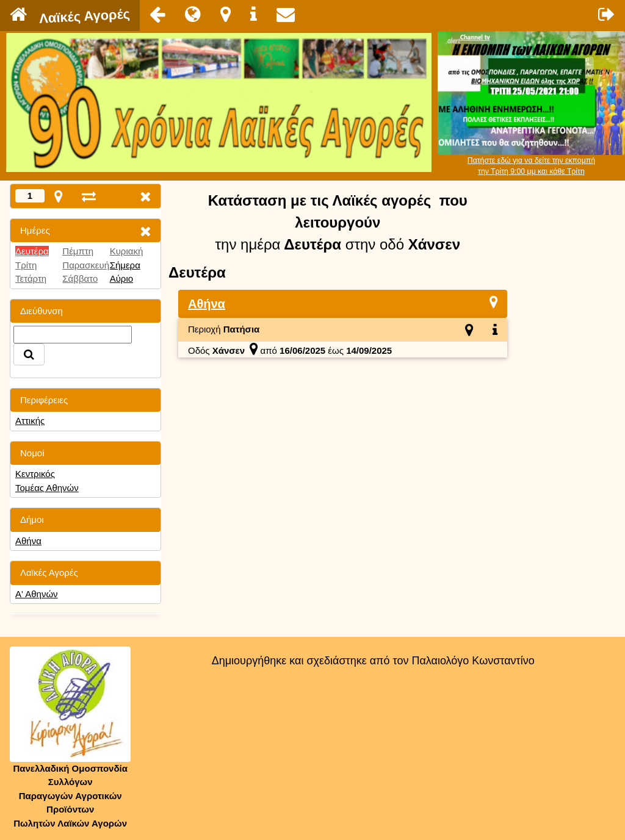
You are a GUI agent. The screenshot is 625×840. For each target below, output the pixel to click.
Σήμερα (125, 265)
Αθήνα (28, 541)
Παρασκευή (86, 265)
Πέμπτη (78, 251)
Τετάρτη (31, 278)
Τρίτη (26, 265)
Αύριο (121, 278)
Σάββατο (80, 278)
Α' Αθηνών (37, 594)
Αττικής (30, 421)
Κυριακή (127, 251)
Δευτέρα (32, 251)
